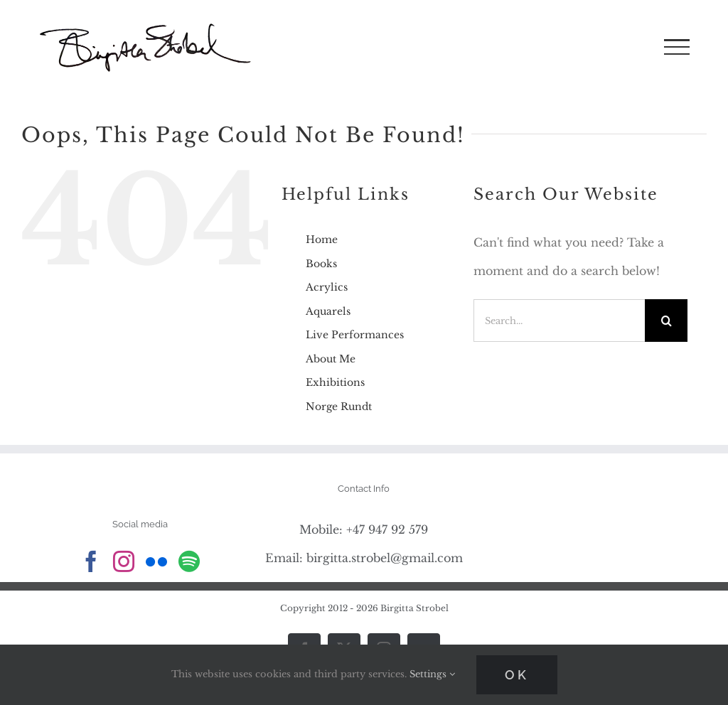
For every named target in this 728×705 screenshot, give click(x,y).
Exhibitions (335, 382)
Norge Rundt (339, 407)
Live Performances (355, 335)
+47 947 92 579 (387, 529)
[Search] (666, 321)
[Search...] (559, 321)
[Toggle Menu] (677, 47)
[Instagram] (124, 561)
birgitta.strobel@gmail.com (385, 558)
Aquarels (328, 311)
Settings (432, 674)
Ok (517, 675)
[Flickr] (156, 561)
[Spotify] (189, 561)
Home (322, 240)
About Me (331, 359)
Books (321, 264)
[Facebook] (91, 561)
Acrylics (327, 287)
